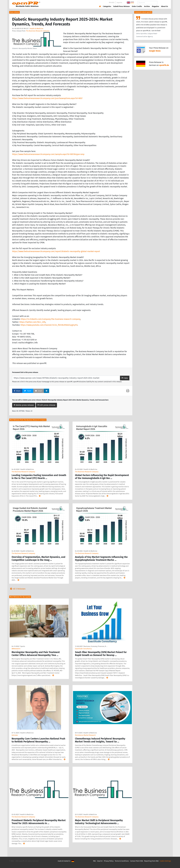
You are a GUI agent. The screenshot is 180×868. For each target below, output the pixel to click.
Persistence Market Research (85, 735)
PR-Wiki (112, 3)
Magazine (155, 6)
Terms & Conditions (122, 861)
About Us (165, 6)
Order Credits (137, 6)
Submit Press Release (121, 6)
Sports (23, 646)
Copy (125, 378)
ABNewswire (16, 649)
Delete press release (24, 405)
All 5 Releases (17, 589)
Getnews (15, 735)
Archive (147, 6)
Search (163, 3)
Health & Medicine (37, 29)
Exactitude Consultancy (83, 649)
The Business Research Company (38, 31)
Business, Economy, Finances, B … (96, 646)
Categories (107, 6)
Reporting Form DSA (151, 861)
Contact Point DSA (137, 861)
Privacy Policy (109, 861)
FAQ (94, 861)
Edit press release (46, 405)
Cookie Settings (165, 861)
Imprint (119, 3)
